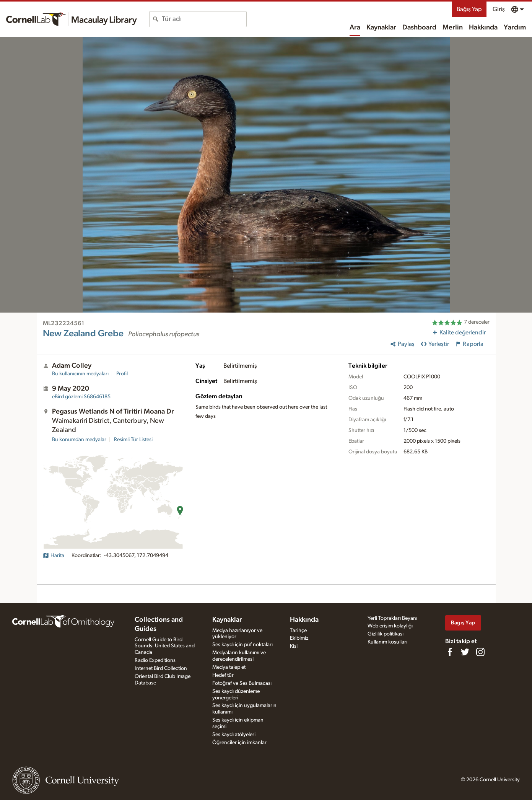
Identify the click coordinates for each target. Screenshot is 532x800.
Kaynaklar (381, 28)
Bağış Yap (469, 9)
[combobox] (204, 19)
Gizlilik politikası (386, 634)
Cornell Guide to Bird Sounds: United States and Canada (165, 646)
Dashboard (419, 28)
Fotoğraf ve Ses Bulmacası (242, 683)
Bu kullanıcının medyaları (80, 374)
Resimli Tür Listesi (133, 440)
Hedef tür (223, 675)
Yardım (515, 28)
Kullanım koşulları (387, 642)
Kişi (294, 646)
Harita (54, 556)
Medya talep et (229, 667)
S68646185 (81, 397)
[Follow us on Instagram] (480, 652)
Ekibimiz (299, 638)
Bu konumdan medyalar (79, 440)
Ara (355, 28)
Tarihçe (298, 631)
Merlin (453, 28)
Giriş (499, 9)
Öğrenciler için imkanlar (239, 743)
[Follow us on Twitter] (465, 652)
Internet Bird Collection (161, 668)
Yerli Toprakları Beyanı (392, 618)
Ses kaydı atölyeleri (234, 735)
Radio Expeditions (155, 660)
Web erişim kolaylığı (390, 626)
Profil (122, 374)
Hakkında (483, 28)
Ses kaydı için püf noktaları (242, 645)
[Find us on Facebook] (450, 652)
